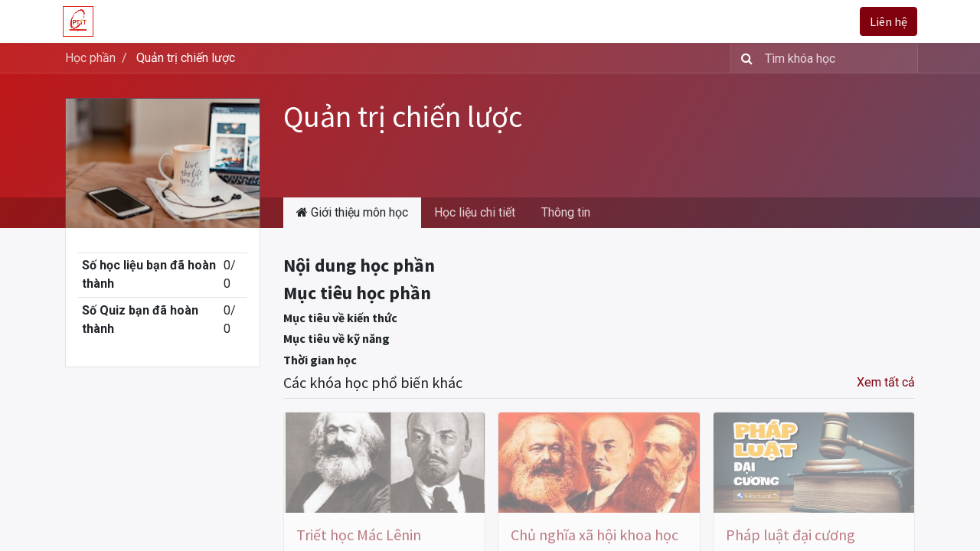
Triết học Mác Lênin (359, 535)
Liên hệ (886, 21)
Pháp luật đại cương (791, 535)
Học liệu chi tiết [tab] (475, 212)
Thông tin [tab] (566, 212)
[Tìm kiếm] (744, 58)
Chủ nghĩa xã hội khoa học (595, 535)
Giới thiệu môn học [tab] (352, 212)
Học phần (90, 58)
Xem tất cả (886, 382)
